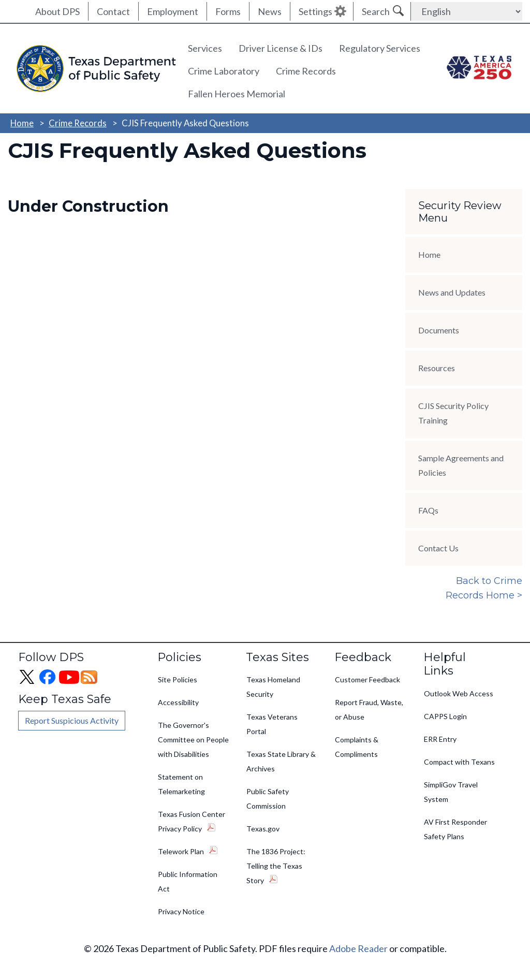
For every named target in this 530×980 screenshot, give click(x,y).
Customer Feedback (367, 679)
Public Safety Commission (268, 799)
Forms (228, 11)
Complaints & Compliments (357, 747)
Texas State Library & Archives (281, 761)
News (270, 11)
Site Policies (178, 679)
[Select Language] (467, 11)
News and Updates (452, 292)
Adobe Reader (358, 948)
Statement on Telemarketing (181, 784)
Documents (439, 330)
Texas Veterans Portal (272, 724)
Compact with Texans (459, 762)
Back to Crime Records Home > (484, 588)
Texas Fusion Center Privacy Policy (192, 821)
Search (376, 11)
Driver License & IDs (281, 48)
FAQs (428, 510)
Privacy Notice (181, 911)
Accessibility (178, 702)
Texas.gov (263, 829)
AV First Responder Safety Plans (455, 829)
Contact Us (438, 548)
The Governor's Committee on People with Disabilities (193, 740)
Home (22, 123)
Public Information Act (188, 881)
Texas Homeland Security (273, 687)
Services (205, 48)
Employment (173, 11)
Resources (437, 368)
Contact (113, 11)
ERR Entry (440, 739)
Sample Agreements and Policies (461, 465)
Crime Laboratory (224, 71)
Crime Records (306, 71)
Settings (315, 11)
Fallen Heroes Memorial (237, 94)
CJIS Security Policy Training (453, 413)
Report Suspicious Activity (72, 720)
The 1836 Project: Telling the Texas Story (276, 866)
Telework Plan (181, 851)
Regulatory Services (380, 48)
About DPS (57, 11)
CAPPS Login (445, 716)
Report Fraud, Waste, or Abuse (369, 710)
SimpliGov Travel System (451, 792)
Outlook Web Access (459, 693)
